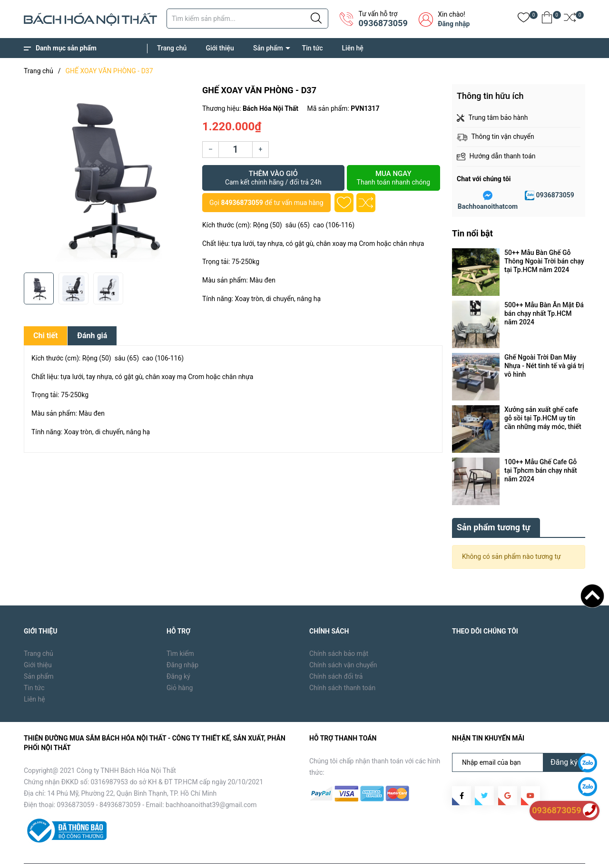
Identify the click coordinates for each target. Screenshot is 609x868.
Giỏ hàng (180, 666)
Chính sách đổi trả (336, 654)
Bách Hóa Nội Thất (105, 854)
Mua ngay (393, 178)
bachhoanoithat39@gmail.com (211, 783)
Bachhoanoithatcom (488, 206)
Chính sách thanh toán (342, 666)
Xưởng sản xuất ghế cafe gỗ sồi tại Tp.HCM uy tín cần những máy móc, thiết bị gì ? (543, 418)
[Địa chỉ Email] (519, 741)
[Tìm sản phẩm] (247, 19)
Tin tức (313, 48)
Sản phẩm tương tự (494, 505)
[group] (108, 176)
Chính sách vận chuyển (343, 643)
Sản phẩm (268, 48)
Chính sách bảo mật (339, 632)
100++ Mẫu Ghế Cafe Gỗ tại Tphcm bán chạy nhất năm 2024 (541, 470)
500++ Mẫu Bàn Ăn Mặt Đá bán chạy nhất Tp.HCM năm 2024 (544, 313)
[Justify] (316, 19)
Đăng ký (178, 654)
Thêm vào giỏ (273, 178)
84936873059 (242, 203)
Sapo (177, 854)
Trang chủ (172, 48)
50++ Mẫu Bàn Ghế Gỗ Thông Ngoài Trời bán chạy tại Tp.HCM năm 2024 (544, 261)
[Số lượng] (236, 150)
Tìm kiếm (180, 632)
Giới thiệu (220, 48)
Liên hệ (353, 48)
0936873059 (383, 23)
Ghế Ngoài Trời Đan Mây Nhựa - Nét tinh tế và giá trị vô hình (544, 366)
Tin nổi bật (472, 233)
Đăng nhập (454, 24)
